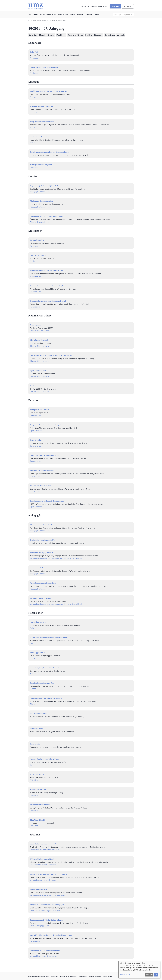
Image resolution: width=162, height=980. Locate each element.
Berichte (89, 35)
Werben (100, 6)
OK (156, 974)
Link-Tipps (34, 826)
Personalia (34, 168)
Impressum (63, 976)
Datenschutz (54, 976)
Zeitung (96, 14)
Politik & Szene (63, 14)
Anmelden (128, 6)
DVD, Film (34, 780)
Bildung (73, 14)
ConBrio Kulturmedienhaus (36, 976)
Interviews (34, 112)
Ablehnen (149, 974)
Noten (32, 628)
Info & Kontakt (73, 976)
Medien (33, 97)
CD (31, 719)
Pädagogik (98, 35)
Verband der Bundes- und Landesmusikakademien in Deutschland (56, 558)
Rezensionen (110, 35)
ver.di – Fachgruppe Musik (40, 926)
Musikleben (61, 35)
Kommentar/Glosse (75, 35)
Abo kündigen (83, 976)
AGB (48, 976)
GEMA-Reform (45, 14)
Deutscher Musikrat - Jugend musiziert (45, 911)
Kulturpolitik (35, 307)
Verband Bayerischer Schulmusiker (44, 956)
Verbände (89, 14)
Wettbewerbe (35, 276)
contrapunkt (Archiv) (95, 976)
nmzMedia (80, 14)
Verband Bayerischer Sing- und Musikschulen (48, 895)
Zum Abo (115, 6)
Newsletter (93, 6)
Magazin (43, 35)
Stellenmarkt (85, 6)
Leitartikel (33, 35)
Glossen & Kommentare (39, 331)
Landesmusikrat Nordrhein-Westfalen (45, 850)
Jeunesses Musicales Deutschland (43, 865)
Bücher (33, 658)
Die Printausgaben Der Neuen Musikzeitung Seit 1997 (41, 20)
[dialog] (139, 969)
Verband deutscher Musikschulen (43, 880)
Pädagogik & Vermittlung (40, 192)
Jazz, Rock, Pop (36, 476)
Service (105, 6)
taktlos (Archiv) (107, 976)
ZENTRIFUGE (33, 14)
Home (29, 20)
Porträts (33, 127)
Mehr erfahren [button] (125, 974)
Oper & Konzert (36, 415)
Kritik (54, 14)
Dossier (51, 35)
